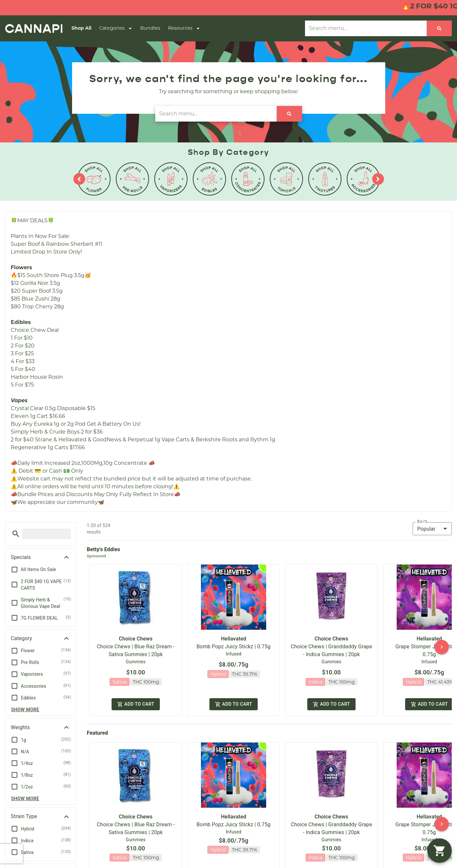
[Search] (439, 28)
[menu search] (46, 534)
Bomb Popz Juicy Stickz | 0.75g (234, 641)
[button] (16, 534)
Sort (422, 522)
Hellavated (234, 633)
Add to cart (136, 697)
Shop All (81, 28)
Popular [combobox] (426, 529)
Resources (184, 28)
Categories (116, 28)
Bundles (150, 28)
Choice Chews (136, 633)
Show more (25, 710)
